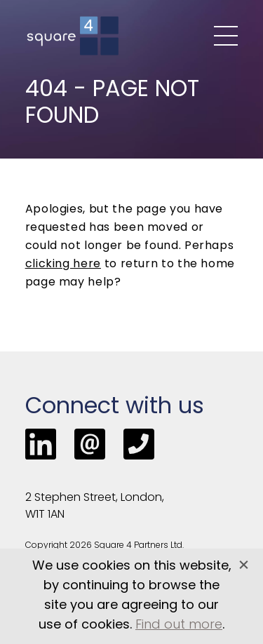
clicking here (63, 264)
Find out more (179, 625)
